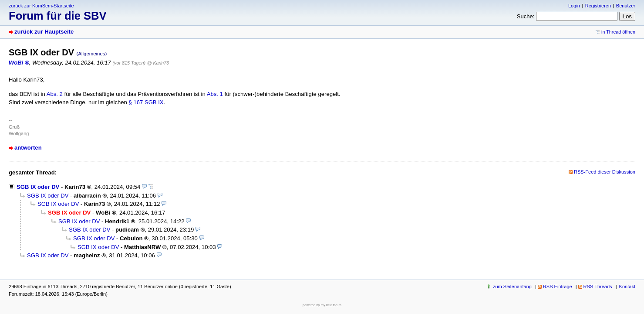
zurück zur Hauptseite (44, 32)
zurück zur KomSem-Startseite (41, 6)
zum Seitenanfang (512, 287)
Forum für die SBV (58, 16)
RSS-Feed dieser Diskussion (605, 172)
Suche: (526, 16)
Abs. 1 (215, 94)
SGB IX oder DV (38, 187)
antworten (28, 148)
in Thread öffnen (618, 32)
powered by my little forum (322, 305)
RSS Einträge (558, 287)
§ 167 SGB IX (146, 102)
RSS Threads (598, 287)
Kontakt (627, 287)
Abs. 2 (55, 94)
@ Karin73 (158, 63)
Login (574, 6)
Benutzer (626, 6)
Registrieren (598, 6)
